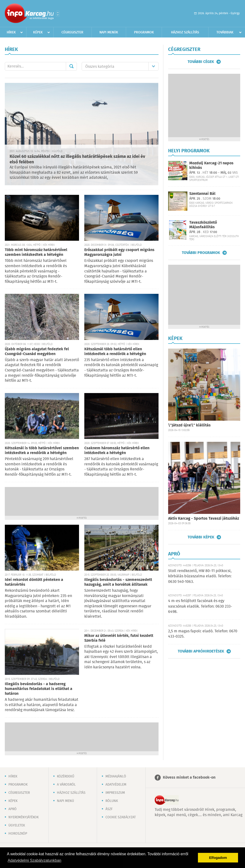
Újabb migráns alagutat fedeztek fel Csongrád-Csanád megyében (37, 352)
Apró (12, 809)
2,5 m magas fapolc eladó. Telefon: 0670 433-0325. (203, 634)
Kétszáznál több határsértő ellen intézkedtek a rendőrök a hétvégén (115, 352)
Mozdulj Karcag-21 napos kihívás (211, 166)
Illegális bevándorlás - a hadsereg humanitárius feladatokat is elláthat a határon (39, 689)
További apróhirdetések (201, 651)
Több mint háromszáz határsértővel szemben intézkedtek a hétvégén (36, 252)
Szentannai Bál (202, 194)
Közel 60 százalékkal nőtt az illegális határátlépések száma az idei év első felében (77, 159)
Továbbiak (225, 32)
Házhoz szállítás (185, 32)
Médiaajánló (116, 776)
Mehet (71, 66)
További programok (201, 253)
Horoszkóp (18, 834)
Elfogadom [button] (218, 858)
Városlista (58, 14)
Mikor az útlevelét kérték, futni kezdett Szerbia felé (119, 638)
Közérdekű (66, 776)
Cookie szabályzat (121, 817)
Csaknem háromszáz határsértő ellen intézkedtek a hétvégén (117, 451)
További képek (201, 537)
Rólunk (112, 801)
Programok (144, 32)
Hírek (11, 32)
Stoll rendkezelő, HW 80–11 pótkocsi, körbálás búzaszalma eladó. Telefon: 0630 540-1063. (200, 576)
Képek (38, 32)
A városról (66, 785)
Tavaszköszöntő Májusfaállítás (203, 225)
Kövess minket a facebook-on (189, 778)
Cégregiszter (72, 32)
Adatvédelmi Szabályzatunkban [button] (34, 860)
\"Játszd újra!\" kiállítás (189, 425)
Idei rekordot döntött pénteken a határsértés (34, 582)
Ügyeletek (17, 825)
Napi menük (109, 32)
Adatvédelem (116, 785)
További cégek (201, 62)
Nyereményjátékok (24, 817)
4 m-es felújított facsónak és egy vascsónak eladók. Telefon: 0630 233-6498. (200, 606)
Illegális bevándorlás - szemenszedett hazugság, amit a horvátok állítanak (118, 582)
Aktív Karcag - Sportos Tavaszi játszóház (204, 519)
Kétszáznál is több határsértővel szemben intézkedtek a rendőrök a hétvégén (42, 451)
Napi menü (65, 801)
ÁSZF (109, 809)
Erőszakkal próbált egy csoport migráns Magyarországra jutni (119, 252)
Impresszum (115, 793)
